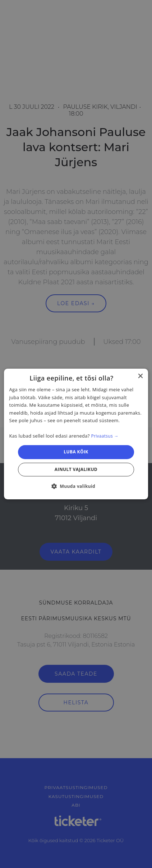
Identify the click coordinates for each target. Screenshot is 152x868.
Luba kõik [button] (76, 452)
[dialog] (76, 434)
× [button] (140, 376)
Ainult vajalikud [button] (76, 469)
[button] (76, 486)
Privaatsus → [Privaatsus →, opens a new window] (105, 436)
